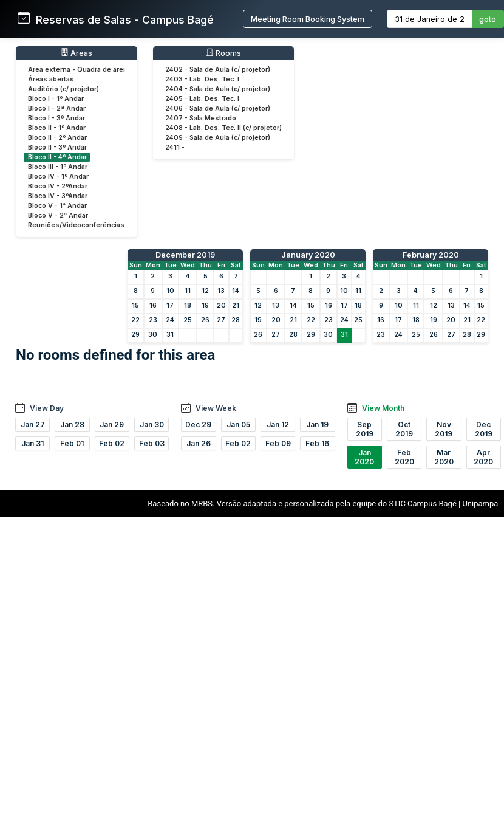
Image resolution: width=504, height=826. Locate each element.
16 (153, 305)
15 (135, 305)
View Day (47, 408)
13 (221, 291)
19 (205, 305)
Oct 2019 (404, 429)
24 (170, 320)
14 (236, 291)
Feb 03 (152, 443)
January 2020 (308, 255)
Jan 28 (72, 425)
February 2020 (431, 255)
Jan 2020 (364, 457)
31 (170, 335)
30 (153, 335)
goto (488, 19)
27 (221, 320)
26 (205, 320)
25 (188, 320)
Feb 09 (278, 443)
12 (205, 291)
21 (236, 305)
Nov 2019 (444, 429)
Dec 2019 (484, 429)
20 (221, 305)
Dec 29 (198, 425)
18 (188, 305)
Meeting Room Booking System (308, 19)
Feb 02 (112, 443)
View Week (216, 408)
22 (135, 320)
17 (170, 305)
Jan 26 (199, 443)
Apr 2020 (483, 457)
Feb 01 (72, 443)
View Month (383, 408)
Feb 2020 (404, 457)
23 (153, 320)
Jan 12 (278, 425)
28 (236, 320)
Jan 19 (317, 425)
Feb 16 (317, 443)
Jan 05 (238, 425)
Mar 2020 (444, 457)
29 (135, 335)
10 (170, 291)
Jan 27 (33, 425)
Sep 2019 (365, 429)
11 (188, 291)
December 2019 (185, 255)
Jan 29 (112, 425)
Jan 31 (32, 443)
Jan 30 (152, 425)
